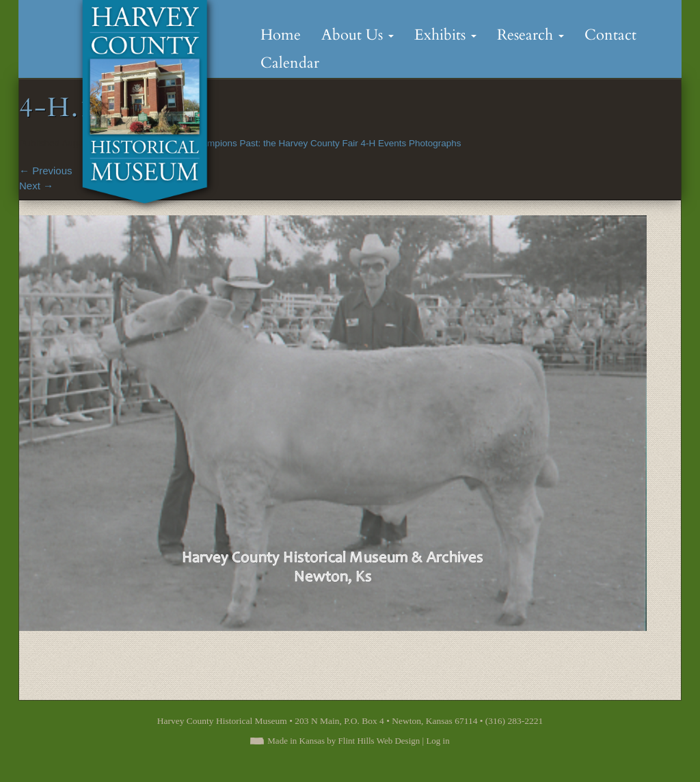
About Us (358, 35)
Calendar (290, 63)
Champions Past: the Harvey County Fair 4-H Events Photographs (325, 143)
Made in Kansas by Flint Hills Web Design (344, 741)
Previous (46, 171)
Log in (437, 741)
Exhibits (445, 35)
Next (36, 186)
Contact (610, 35)
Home (281, 35)
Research (530, 35)
